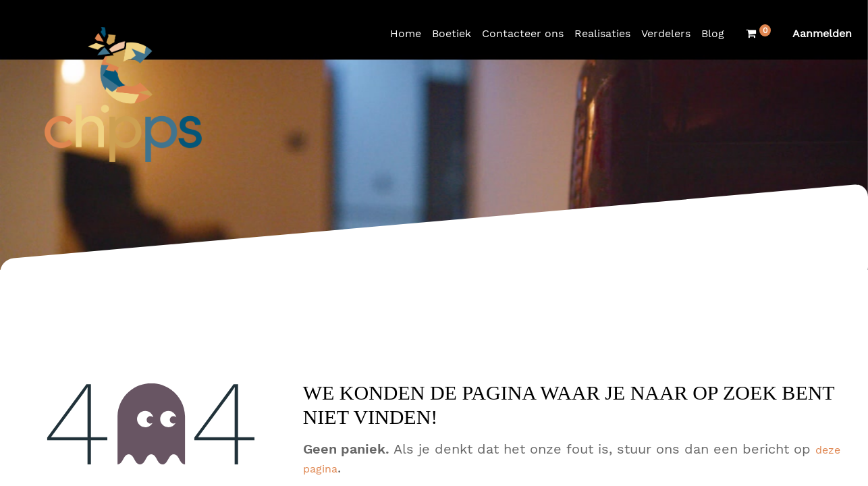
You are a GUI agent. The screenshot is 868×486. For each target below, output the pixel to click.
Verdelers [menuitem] (666, 33)
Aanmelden (822, 33)
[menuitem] (406, 34)
